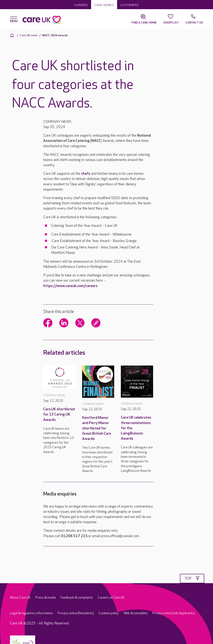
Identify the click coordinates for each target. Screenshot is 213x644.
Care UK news (29, 35)
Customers (130, 5)
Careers (81, 5)
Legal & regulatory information (31, 613)
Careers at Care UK (111, 598)
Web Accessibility (136, 613)
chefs (86, 174)
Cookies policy (109, 613)
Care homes (104, 5)
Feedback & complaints (77, 598)
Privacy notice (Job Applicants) (174, 613)
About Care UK (20, 598)
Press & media (46, 598)
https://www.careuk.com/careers (70, 286)
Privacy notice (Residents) (76, 613)
